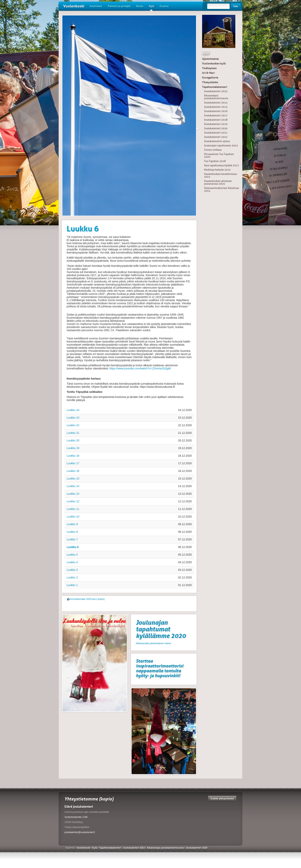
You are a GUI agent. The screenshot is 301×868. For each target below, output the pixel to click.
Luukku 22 (73, 425)
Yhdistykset (209, 68)
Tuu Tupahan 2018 (215, 161)
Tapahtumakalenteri (215, 87)
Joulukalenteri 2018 (216, 120)
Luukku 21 (73, 433)
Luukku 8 (72, 532)
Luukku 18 (73, 456)
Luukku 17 (73, 463)
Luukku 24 (73, 410)
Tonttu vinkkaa (213, 150)
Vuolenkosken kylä (214, 63)
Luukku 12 (73, 501)
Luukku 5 (72, 555)
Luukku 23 (73, 418)
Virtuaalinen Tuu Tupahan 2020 (219, 155)
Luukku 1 (72, 585)
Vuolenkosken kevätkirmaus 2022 (220, 175)
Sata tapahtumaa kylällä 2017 (222, 165)
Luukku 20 (73, 440)
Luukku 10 (73, 517)
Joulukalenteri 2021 (216, 133)
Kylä (151, 8)
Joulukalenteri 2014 (216, 103)
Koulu (140, 6)
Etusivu (164, 6)
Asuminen (96, 6)
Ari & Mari (208, 73)
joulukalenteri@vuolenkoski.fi (80, 832)
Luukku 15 (73, 478)
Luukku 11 (73, 509)
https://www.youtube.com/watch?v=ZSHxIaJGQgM (140, 368)
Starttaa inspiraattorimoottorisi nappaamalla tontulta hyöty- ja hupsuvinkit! (160, 668)
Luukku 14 (73, 486)
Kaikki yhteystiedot (222, 798)
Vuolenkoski (74, 6)
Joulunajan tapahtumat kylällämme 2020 (161, 629)
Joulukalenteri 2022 (216, 137)
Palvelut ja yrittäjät (119, 6)
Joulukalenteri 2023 (216, 91)
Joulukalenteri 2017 (216, 115)
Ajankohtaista (210, 59)
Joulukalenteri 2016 (216, 111)
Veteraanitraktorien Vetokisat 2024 (222, 189)
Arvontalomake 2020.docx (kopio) (87, 599)
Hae (236, 6)
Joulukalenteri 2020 (216, 128)
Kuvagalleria (210, 77)
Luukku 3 (72, 570)
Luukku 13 (73, 494)
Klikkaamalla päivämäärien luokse (154, 643)
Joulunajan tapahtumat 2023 (221, 145)
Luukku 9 (72, 524)
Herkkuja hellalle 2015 (217, 170)
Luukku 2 (72, 577)
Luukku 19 (73, 448)
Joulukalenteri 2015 (216, 107)
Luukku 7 (72, 539)
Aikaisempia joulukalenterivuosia (216, 97)
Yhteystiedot (210, 82)
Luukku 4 (72, 562)
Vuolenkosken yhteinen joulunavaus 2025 (218, 182)
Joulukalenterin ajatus (217, 141)
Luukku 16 (73, 471)
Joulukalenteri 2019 (216, 124)
